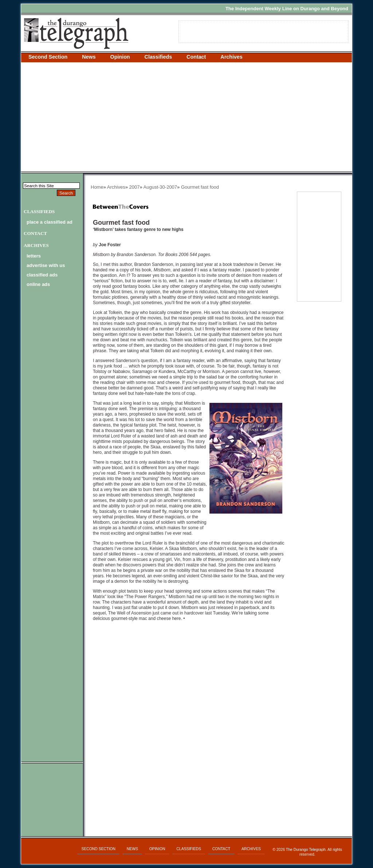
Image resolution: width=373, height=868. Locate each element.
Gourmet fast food (200, 187)
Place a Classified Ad (50, 222)
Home (97, 187)
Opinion (120, 57)
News (89, 57)
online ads (38, 284)
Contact (196, 57)
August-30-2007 (160, 187)
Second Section (48, 57)
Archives (231, 57)
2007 (135, 187)
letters (34, 256)
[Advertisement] (186, 117)
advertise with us (46, 265)
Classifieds (158, 57)
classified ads (42, 275)
